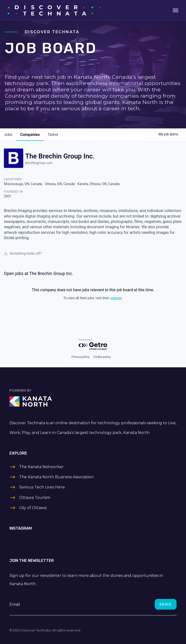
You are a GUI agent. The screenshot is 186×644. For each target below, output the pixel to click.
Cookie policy (102, 357)
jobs (8, 135)
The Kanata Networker (41, 467)
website (116, 298)
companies (30, 135)
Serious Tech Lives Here (42, 487)
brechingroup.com (39, 163)
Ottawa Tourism (35, 498)
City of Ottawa (33, 508)
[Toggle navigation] (175, 10)
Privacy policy (80, 357)
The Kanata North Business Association (56, 477)
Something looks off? (23, 253)
